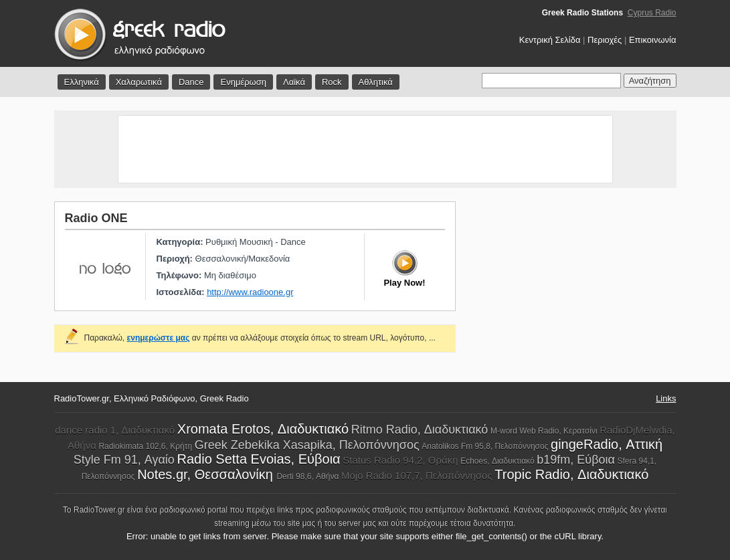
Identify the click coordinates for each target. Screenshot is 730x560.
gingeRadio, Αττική (607, 444)
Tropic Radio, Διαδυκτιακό (571, 474)
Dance (191, 82)
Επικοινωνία (653, 40)
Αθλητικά (376, 82)
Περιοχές (605, 40)
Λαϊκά (294, 82)
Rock (332, 82)
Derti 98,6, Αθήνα (307, 476)
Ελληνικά (82, 82)
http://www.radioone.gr (250, 292)
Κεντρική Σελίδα (550, 40)
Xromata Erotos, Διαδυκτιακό (263, 429)
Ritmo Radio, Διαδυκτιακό (420, 430)
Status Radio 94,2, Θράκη (400, 460)
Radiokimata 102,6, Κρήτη (145, 446)
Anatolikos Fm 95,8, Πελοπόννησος (485, 446)
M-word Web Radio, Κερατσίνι (544, 431)
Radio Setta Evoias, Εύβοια (259, 459)
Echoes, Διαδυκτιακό (497, 461)
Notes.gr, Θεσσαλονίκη (207, 474)
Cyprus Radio (652, 13)
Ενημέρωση (243, 82)
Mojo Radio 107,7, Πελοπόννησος (417, 475)
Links (666, 398)
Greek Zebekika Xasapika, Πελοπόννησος (307, 445)
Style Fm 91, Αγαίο (124, 460)
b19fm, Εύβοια (576, 460)
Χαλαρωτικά (139, 82)
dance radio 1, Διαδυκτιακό (115, 430)
